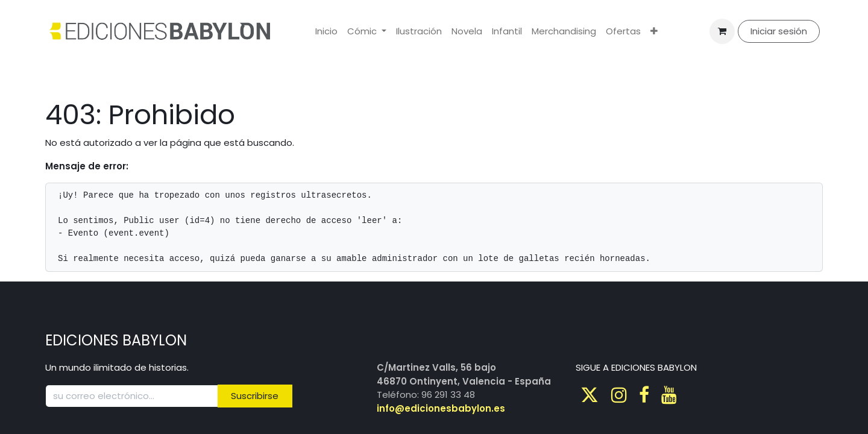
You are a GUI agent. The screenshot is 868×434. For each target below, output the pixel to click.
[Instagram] (619, 395)
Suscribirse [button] (255, 396)
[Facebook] (644, 395)
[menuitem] (326, 32)
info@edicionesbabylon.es (441, 408)
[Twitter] (590, 395)
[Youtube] (669, 395)
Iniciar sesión (779, 31)
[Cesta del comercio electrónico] (722, 31)
